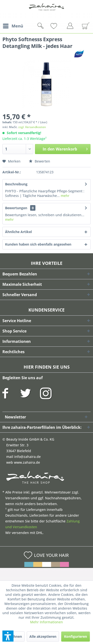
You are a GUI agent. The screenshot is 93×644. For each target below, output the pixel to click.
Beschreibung (16, 184)
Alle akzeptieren (43, 636)
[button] (8, 636)
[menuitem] (13, 26)
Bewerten (40, 161)
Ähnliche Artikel (18, 232)
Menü (13, 25)
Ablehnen (14, 636)
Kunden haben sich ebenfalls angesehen (38, 244)
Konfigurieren (76, 636)
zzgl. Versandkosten (32, 127)
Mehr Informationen (46, 622)
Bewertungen (16, 208)
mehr (65, 196)
